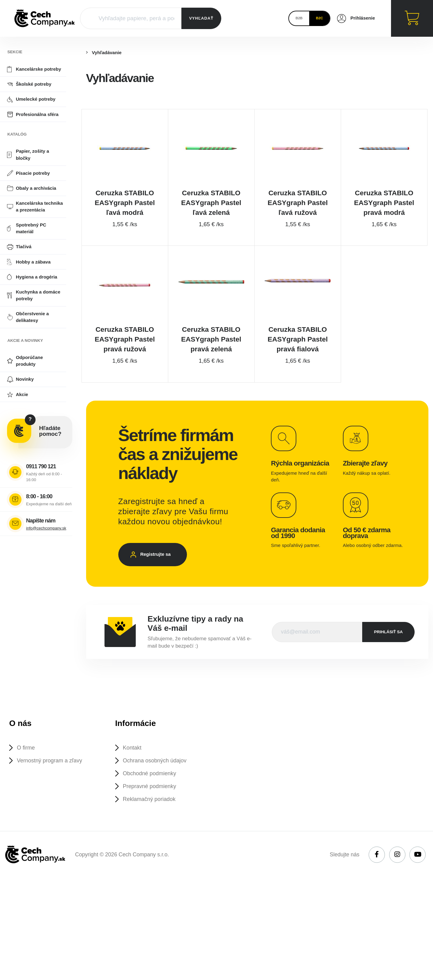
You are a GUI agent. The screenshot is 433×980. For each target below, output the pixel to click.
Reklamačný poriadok (151, 809)
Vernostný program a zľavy (51, 769)
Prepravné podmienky (151, 796)
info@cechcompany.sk (46, 528)
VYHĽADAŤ (201, 18)
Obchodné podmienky (151, 782)
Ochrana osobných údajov (157, 769)
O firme (27, 756)
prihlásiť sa (388, 640)
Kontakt (133, 756)
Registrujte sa (158, 561)
